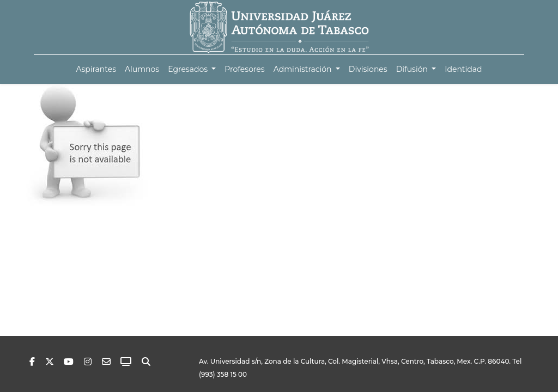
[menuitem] (96, 69)
